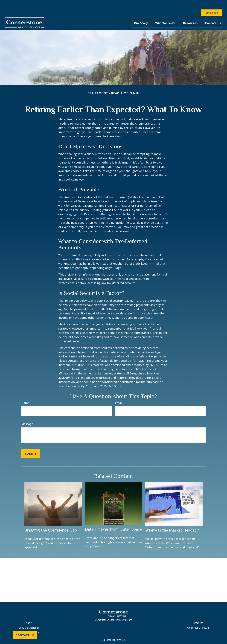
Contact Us (25, 635)
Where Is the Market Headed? (172, 521)
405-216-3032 (202, 618)
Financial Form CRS (116, 630)
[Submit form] (31, 444)
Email (119, 393)
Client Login (212, 3)
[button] (141, 13)
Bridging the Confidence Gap (51, 521)
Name (25, 393)
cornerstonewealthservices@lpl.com (114, 610)
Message (27, 414)
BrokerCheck (146, 636)
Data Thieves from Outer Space (113, 520)
